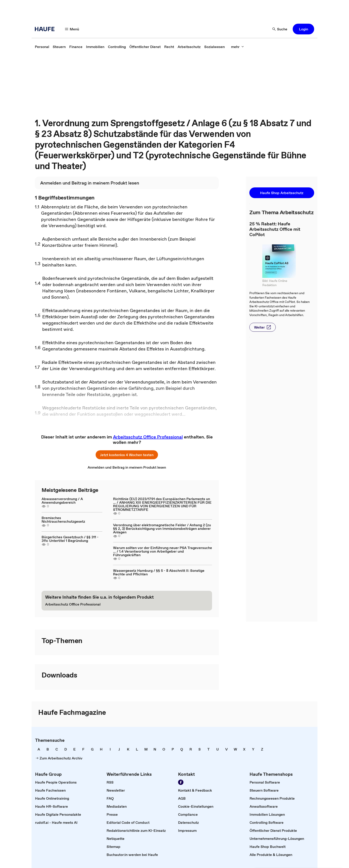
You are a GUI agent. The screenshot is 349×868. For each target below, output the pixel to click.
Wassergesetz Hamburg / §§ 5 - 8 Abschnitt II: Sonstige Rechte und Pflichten (159, 572)
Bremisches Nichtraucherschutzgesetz (63, 520)
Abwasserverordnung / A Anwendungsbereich (62, 501)
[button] (72, 29)
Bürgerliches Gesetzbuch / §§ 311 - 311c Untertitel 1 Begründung (70, 539)
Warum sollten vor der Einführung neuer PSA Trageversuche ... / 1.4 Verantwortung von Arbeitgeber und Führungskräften (163, 551)
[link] (42, 47)
